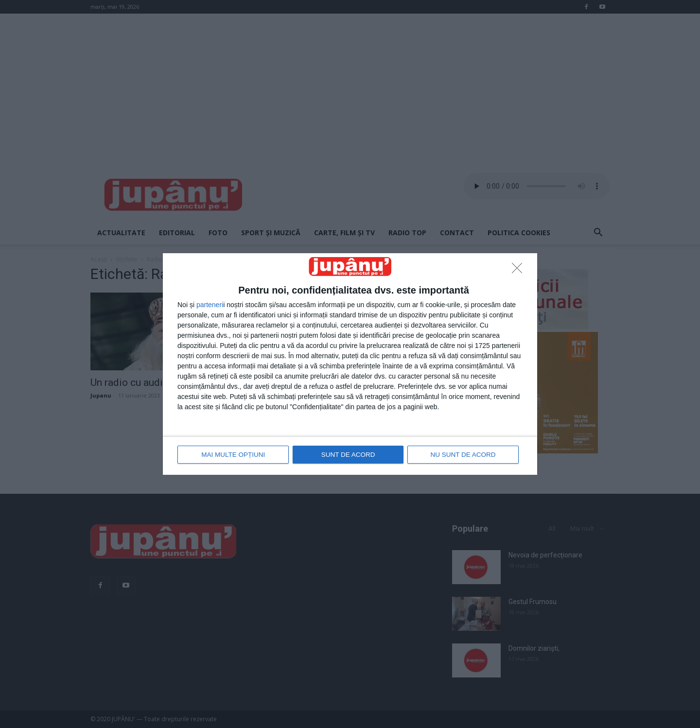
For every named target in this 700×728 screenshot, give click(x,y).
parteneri (210, 305)
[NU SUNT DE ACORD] (520, 271)
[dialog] (350, 364)
